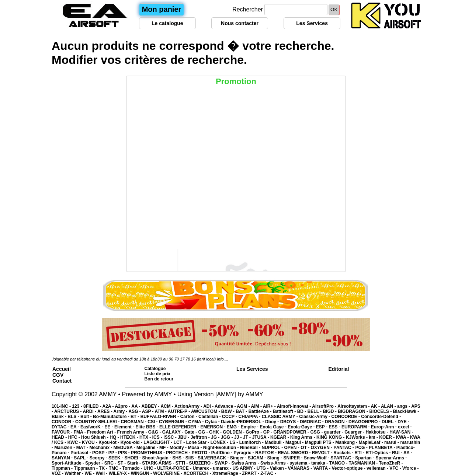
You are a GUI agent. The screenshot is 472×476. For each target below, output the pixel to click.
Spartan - (365, 458)
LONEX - (220, 442)
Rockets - (344, 453)
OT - (306, 448)
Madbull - (275, 442)
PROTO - (202, 453)
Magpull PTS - (320, 442)
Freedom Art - (102, 432)
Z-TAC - (268, 473)
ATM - (161, 411)
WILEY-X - (120, 473)
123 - (78, 406)
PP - (113, 453)
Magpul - (295, 442)
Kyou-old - (132, 442)
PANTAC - (345, 448)
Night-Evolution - (222, 448)
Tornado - (133, 468)
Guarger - (355, 432)
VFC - (396, 468)
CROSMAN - (134, 422)
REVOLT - (323, 453)
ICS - (158, 437)
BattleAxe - (261, 411)
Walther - (74, 473)
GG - (204, 432)
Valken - (279, 468)
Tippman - (63, 468)
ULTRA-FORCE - (175, 468)
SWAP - (223, 463)
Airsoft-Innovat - (295, 406)
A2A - (109, 406)
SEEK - (116, 458)
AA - (136, 406)
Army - (121, 411)
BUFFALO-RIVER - (160, 417)
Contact (62, 381)
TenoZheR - (391, 463)
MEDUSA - (125, 448)
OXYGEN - (322, 448)
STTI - (182, 463)
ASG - (135, 411)
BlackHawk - (406, 411)
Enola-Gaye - (302, 427)
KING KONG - (331, 437)
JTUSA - (261, 437)
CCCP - (230, 417)
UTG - (263, 468)
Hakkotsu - (377, 432)
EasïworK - (92, 427)
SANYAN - (63, 458)
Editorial (339, 369)
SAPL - (81, 458)
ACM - (167, 406)
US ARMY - (245, 468)
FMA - (80, 432)
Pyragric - (244, 453)
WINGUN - (142, 473)
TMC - (116, 468)
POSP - (100, 453)
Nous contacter (240, 23)
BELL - (315, 411)
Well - (102, 473)
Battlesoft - (285, 411)
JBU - (184, 437)
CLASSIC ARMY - (280, 417)
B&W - (228, 411)
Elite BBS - (147, 427)
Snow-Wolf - (317, 458)
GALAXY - (173, 432)
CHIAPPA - (250, 417)
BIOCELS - (381, 411)
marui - (392, 442)
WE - (90, 473)
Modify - (179, 448)
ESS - (335, 427)
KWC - (75, 442)
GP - (268, 432)
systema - (300, 463)
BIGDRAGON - (353, 411)
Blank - (60, 417)
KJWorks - (357, 437)
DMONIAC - (312, 422)
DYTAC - (61, 427)
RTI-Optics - (379, 453)
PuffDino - (223, 453)
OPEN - (293, 448)
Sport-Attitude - (68, 463)
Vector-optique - (349, 468)
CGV (58, 375)
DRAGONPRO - (365, 422)
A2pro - (123, 406)
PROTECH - (179, 453)
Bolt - (87, 417)
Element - (125, 427)
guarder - (334, 432)
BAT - (242, 411)
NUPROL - (273, 448)
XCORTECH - (198, 473)
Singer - (239, 458)
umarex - (223, 468)
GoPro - (254, 432)
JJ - (239, 437)
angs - (404, 406)
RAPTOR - (266, 453)
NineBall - (251, 448)
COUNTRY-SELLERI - (98, 422)
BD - (302, 411)
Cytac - (213, 422)
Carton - (189, 417)
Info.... (223, 359)
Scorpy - (99, 458)
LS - (235, 442)
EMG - (234, 427)
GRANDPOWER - (292, 432)
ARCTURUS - (69, 411)
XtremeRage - (227, 473)
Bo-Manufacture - (112, 417)
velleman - (378, 468)
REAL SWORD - (295, 453)
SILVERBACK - (214, 458)
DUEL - (390, 422)
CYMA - (197, 422)
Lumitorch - (252, 442)
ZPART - (251, 473)
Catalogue (155, 369)
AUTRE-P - (179, 411)
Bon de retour (159, 379)
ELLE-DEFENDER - (180, 427)
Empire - (250, 427)
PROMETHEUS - (148, 453)
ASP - (148, 411)
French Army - (133, 432)
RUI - (398, 453)
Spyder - (95, 463)
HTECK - (130, 437)
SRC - (111, 463)
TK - (104, 468)
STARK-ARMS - (159, 463)
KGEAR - (280, 437)
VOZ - (58, 473)
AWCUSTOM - (206, 411)
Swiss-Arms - (275, 463)
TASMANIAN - (364, 463)
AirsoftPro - (325, 406)
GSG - (317, 432)
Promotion (236, 81)
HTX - (146, 437)
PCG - (362, 448)
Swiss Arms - (246, 463)
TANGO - (339, 463)
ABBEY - (151, 406)
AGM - (244, 406)
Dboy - (273, 422)
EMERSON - (213, 427)
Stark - (135, 463)
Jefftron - (201, 437)
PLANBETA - (383, 448)
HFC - (75, 437)
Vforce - (411, 468)
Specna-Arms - (391, 458)
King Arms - (303, 437)
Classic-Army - (315, 417)
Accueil (62, 369)
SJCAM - (258, 458)
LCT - (180, 442)
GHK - (216, 432)
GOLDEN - (234, 432)
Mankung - (347, 442)
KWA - (403, 437)
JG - (216, 437)
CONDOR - (63, 422)
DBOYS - (290, 422)
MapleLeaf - (372, 442)
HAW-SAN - (401, 432)
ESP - (322, 427)
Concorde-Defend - (381, 417)
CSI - (153, 422)
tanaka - (320, 463)
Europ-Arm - (384, 427)
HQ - (115, 437)
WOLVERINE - (168, 473)
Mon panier (162, 9)
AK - (376, 406)
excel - (405, 427)
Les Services (312, 23)
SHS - (179, 458)
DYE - (403, 422)
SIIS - (192, 458)
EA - (75, 427)
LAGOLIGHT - (158, 442)
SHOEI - (133, 458)
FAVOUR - (63, 432)
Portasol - (81, 453)
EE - (109, 427)
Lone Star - (198, 442)
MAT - (83, 448)
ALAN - (389, 406)
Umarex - (203, 468)
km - (374, 437)
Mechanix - (101, 448)
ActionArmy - (189, 406)
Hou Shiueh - (95, 437)
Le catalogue (167, 23)
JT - (248, 437)
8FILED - (93, 406)
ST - (122, 463)
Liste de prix (158, 374)
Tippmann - (86, 468)
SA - (408, 453)
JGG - (228, 437)
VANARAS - (301, 468)
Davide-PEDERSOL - (243, 422)
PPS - (124, 453)
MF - (164, 448)
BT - (136, 417)
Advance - (226, 406)
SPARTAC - (343, 458)
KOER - (387, 437)
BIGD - (330, 411)
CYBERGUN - (173, 422)
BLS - (74, 417)
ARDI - (90, 411)
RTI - (360, 453)
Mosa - (195, 448)
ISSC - (171, 437)
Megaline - (148, 448)
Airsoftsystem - (354, 406)
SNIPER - (294, 458)
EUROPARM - (356, 427)
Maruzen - (65, 448)
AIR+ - (270, 406)
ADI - (209, 406)
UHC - (150, 468)
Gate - (191, 432)
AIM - (257, 406)
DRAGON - (337, 422)
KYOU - (90, 442)
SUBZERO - (202, 463)
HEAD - (60, 437)
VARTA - (323, 468)
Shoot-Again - (157, 458)
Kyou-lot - (109, 442)
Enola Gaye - (274, 427)
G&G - (155, 432)
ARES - (105, 411)
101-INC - (62, 406)
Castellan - (210, 417)
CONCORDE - (346, 417)
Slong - (275, 458)
